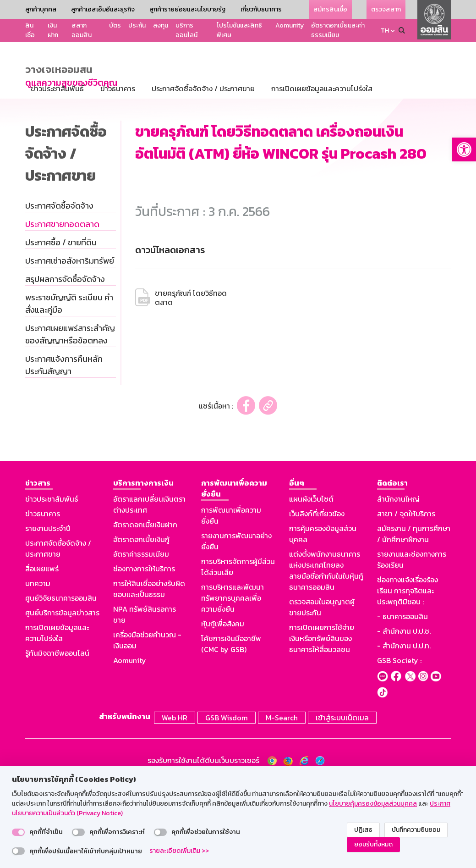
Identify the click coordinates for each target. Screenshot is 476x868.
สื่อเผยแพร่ (42, 656)
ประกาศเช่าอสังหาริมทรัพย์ (70, 348)
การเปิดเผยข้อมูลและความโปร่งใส (57, 720)
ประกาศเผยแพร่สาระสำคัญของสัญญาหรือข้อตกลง (70, 422)
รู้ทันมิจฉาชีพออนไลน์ (57, 741)
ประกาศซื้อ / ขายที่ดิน (61, 330)
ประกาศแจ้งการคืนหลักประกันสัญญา (64, 453)
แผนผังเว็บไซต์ (311, 586)
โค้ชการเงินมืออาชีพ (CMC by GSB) (231, 731)
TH (385, 30)
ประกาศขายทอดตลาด (62, 312)
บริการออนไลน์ (186, 30)
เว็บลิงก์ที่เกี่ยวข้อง (317, 601)
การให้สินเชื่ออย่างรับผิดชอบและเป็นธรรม (149, 676)
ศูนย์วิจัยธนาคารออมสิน (61, 686)
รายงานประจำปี (48, 616)
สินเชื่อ (30, 30)
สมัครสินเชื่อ (330, 9)
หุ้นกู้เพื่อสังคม (223, 711)
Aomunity (290, 25)
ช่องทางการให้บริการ (144, 656)
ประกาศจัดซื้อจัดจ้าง (59, 293)
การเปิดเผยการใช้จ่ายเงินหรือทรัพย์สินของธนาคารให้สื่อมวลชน (322, 726)
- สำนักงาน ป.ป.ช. (404, 719)
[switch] (18, 832)
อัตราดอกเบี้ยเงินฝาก (145, 612)
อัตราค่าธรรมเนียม (141, 641)
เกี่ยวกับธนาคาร (261, 9)
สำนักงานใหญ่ (398, 586)
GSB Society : (399, 748)
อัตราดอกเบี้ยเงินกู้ (141, 627)
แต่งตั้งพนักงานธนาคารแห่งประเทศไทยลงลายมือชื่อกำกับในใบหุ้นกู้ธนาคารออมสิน (326, 658)
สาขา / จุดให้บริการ (406, 601)
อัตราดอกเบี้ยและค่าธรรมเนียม (338, 30)
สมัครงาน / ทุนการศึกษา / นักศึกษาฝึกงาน (414, 621)
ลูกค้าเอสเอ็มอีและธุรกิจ (103, 9)
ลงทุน (161, 25)
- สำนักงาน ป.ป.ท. (404, 733)
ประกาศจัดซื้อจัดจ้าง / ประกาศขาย (58, 636)
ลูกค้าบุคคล (41, 9)
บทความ (38, 671)
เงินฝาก (53, 30)
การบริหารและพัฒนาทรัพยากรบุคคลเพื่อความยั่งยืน (233, 686)
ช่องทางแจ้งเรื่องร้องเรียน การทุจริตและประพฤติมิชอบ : (408, 678)
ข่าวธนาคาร (43, 601)
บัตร (115, 25)
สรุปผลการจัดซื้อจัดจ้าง (65, 367)
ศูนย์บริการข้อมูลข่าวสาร (62, 700)
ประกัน (137, 25)
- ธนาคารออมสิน (402, 704)
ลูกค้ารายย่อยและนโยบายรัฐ (188, 9)
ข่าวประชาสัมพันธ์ (52, 586)
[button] (464, 149)
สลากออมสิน (82, 30)
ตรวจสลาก (386, 9)
